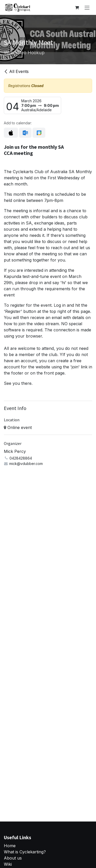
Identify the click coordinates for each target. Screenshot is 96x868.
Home (10, 846)
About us (13, 858)
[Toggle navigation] (87, 7)
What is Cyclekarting (24, 852)
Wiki (8, 864)
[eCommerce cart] (77, 7)
